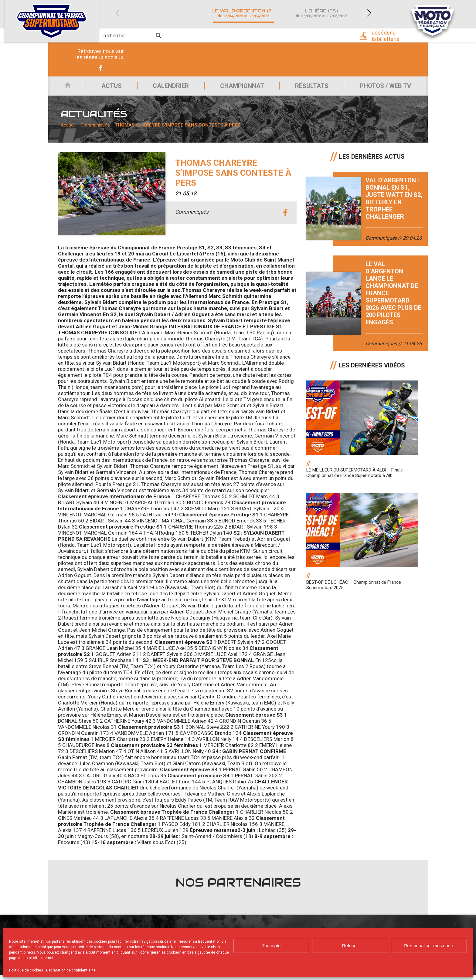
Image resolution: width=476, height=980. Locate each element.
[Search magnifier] (158, 35)
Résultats (311, 87)
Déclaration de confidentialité (71, 970)
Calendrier (168, 87)
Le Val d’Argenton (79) (244, 13)
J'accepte (271, 946)
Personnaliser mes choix (429, 946)
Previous (117, 13)
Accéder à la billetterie (388, 35)
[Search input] (129, 35)
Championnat (240, 87)
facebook (285, 218)
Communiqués (96, 129)
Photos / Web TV (386, 87)
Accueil (64, 87)
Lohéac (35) (321, 13)
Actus (107, 87)
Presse (335, 35)
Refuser (350, 946)
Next (369, 13)
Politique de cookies (26, 970)
